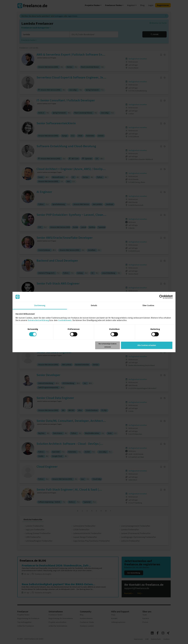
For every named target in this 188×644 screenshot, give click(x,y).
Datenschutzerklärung (38, 320)
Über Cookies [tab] (148, 305)
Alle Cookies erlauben (147, 345)
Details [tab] (94, 305)
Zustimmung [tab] (40, 305)
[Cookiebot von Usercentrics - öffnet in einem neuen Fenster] (161, 297)
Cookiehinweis (65, 320)
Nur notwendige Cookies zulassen (108, 345)
